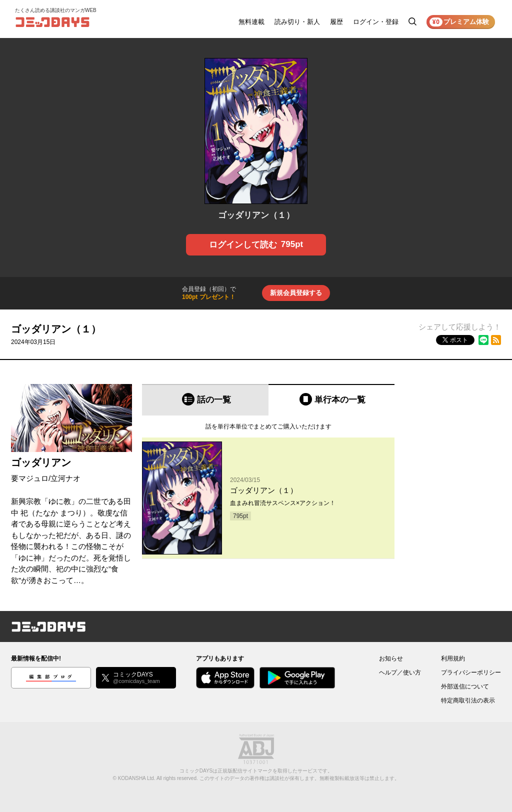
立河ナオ (65, 478)
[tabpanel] (268, 487)
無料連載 (251, 22)
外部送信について (465, 686)
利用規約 (453, 658)
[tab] (205, 400)
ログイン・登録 (376, 22)
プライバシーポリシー (471, 672)
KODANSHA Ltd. (137, 778)
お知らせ (391, 658)
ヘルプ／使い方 (400, 672)
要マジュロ (30, 478)
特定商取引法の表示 (468, 700)
